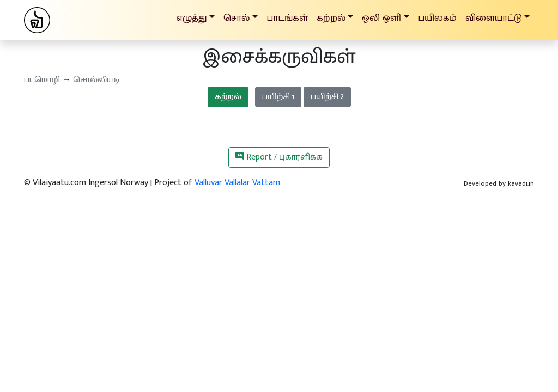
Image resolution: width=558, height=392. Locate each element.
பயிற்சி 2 (327, 97)
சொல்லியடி (96, 80)
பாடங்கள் (287, 18)
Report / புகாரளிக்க (279, 157)
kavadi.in (521, 183)
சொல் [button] (236, 18)
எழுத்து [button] (192, 18)
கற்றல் (228, 97)
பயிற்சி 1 (278, 97)
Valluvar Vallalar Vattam (237, 183)
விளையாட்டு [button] (494, 18)
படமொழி (42, 80)
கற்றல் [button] (331, 18)
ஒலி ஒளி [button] (381, 18)
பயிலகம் (437, 18)
